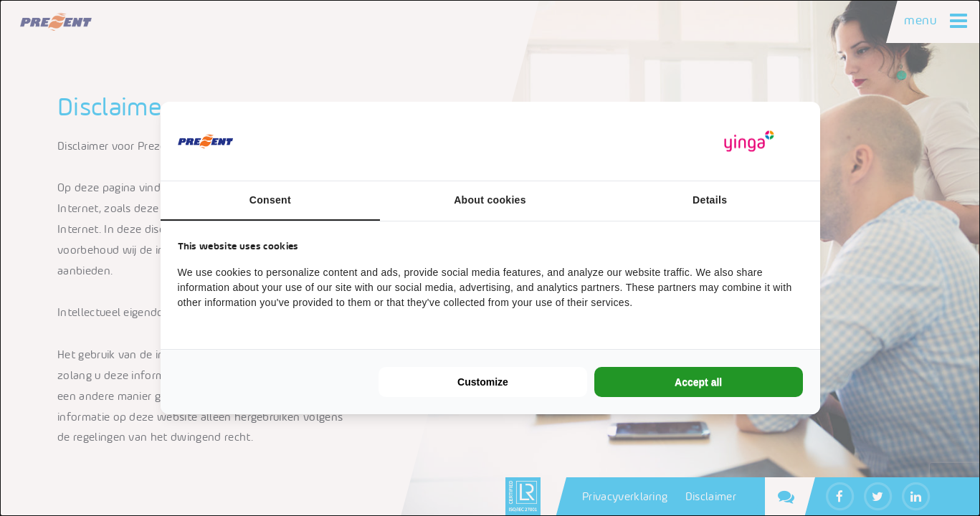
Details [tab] (710, 200)
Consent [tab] (270, 200)
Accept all (698, 382)
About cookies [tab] (490, 200)
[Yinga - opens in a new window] (749, 142)
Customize (483, 382)
